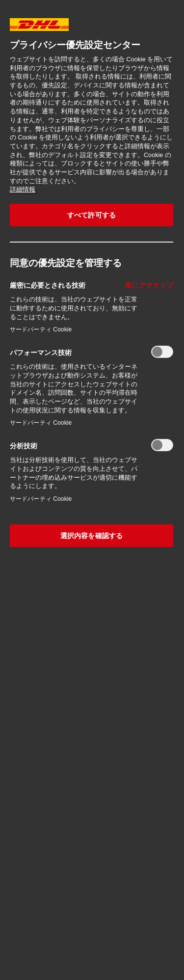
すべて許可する (92, 215)
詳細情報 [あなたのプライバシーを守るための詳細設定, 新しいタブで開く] (23, 190)
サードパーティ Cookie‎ (41, 329)
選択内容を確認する (92, 536)
